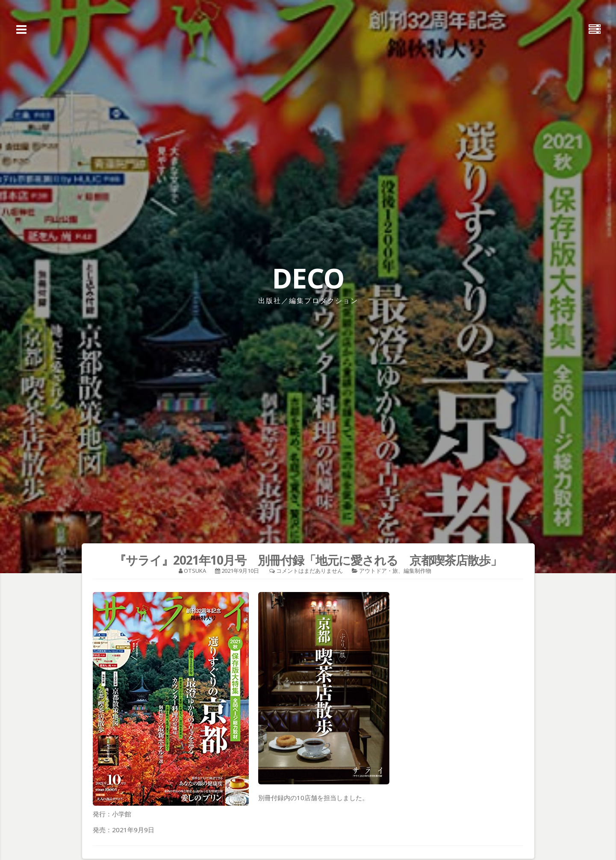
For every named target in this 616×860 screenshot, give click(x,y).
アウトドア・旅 (379, 571)
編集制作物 (417, 571)
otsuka (195, 571)
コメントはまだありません (309, 571)
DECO (308, 278)
